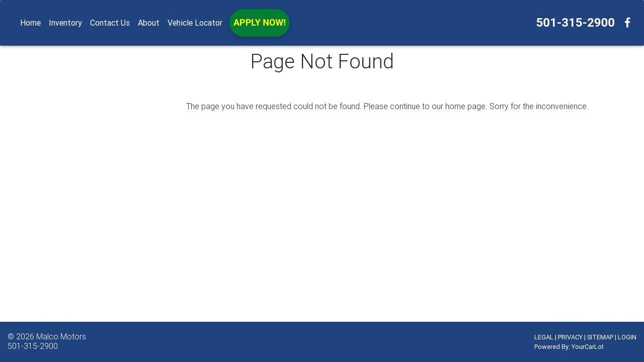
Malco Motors (61, 336)
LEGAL (544, 337)
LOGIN (627, 337)
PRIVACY (570, 337)
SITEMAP (600, 337)
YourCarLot (588, 347)
